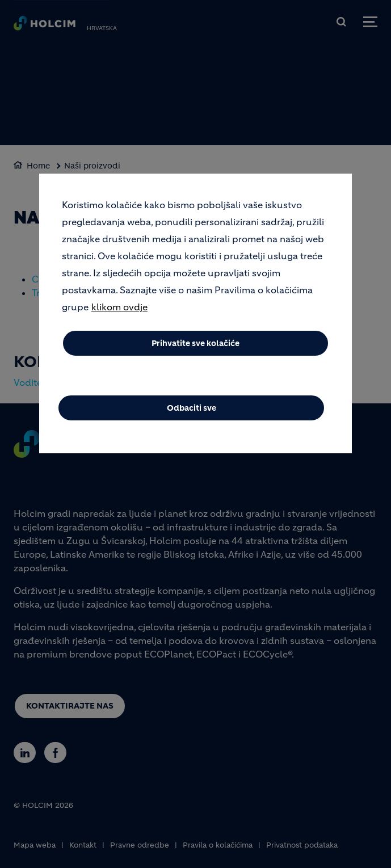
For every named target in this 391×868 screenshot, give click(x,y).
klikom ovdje (119, 307)
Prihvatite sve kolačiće (195, 343)
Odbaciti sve (192, 408)
